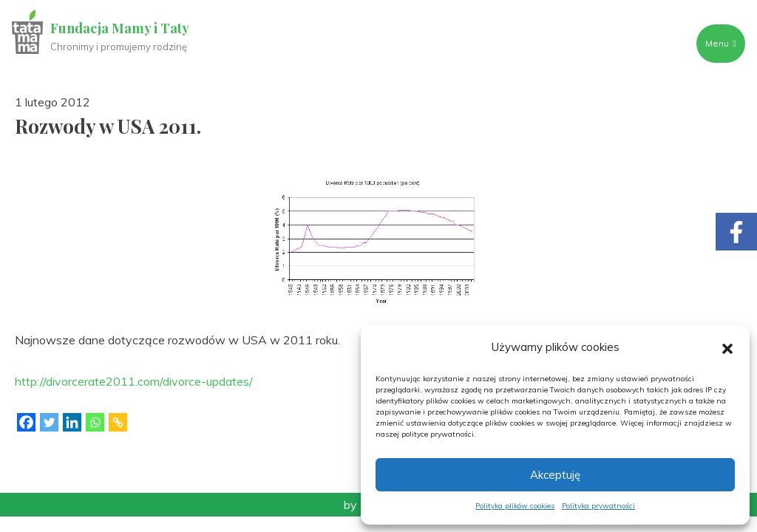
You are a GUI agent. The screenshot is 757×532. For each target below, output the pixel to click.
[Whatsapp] (95, 422)
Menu (721, 43)
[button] (727, 347)
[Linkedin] (72, 422)
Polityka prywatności (598, 506)
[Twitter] (49, 422)
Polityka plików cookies (515, 506)
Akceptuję (555, 475)
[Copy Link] (118, 422)
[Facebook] (26, 422)
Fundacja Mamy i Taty (120, 28)
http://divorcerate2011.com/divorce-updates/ (134, 381)
